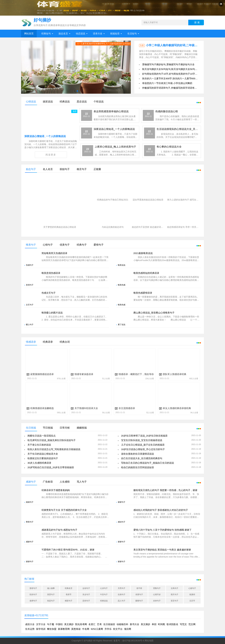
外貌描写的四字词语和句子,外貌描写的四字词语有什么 (171, 88)
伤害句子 (139, 595)
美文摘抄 (69, 624)
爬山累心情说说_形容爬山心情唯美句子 (154, 313)
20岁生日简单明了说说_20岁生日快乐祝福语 (144, 436)
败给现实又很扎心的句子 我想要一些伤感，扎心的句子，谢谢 (165, 490)
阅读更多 (51, 155)
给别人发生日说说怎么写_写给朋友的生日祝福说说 (54, 449)
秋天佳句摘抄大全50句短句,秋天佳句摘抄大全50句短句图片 (173, 69)
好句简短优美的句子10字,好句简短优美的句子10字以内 (171, 74)
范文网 (192, 624)
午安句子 (104, 595)
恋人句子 (122, 601)
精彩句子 (69, 601)
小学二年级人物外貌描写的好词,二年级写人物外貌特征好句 (183, 45)
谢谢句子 (122, 502)
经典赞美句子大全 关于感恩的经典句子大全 (64, 510)
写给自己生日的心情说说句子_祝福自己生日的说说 (147, 463)
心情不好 (157, 595)
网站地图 (149, 641)
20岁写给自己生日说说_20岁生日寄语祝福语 (51, 467)
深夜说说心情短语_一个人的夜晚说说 (45, 136)
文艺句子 (30, 305)
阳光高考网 (81, 624)
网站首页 (29, 33)
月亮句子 (122, 588)
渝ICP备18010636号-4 (133, 641)
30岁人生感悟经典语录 (39, 463)
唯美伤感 (122, 285)
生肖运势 (30, 629)
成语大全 (30, 624)
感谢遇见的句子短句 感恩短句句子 (59, 530)
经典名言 (69, 588)
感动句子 (122, 522)
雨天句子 (175, 595)
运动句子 (86, 588)
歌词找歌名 (172, 624)
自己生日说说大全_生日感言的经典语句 (142, 458)
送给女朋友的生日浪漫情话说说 (137, 454)
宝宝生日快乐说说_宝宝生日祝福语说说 (142, 440)
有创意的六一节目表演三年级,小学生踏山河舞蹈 (167, 83)
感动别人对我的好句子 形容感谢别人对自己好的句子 (161, 510)
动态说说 (80, 33)
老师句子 (33, 601)
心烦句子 (192, 588)
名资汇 (92, 624)
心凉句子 (104, 588)
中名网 (86, 629)
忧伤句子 (33, 595)
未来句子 (157, 601)
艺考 (99, 624)
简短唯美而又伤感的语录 (54, 253)
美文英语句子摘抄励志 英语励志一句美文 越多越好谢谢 (162, 550)
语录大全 (98, 33)
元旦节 (192, 601)
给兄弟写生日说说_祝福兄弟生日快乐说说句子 (52, 440)
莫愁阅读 (76, 629)
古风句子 (175, 588)
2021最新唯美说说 (143, 253)
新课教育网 (64, 629)
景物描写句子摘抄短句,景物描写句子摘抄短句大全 (168, 64)
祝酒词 (192, 595)
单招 (154, 624)
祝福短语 (115, 33)
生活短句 (132, 33)
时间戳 (161, 624)
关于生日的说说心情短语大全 (43, 454)
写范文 (183, 624)
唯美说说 (122, 265)
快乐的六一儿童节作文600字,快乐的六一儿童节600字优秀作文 (175, 78)
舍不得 (139, 588)
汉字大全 (41, 624)
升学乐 (108, 629)
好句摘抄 (88, 641)
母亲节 (69, 595)
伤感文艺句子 (49, 293)
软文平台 (118, 629)
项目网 (128, 629)
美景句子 (51, 595)
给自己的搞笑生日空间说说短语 (137, 467)
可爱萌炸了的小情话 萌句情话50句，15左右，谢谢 (68, 550)
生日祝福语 (109, 624)
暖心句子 (30, 325)
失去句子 (86, 595)
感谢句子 (30, 542)
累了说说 (122, 325)
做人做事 (51, 588)
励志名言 (63, 33)
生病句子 (122, 595)
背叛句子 (157, 588)
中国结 (59, 624)
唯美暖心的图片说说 (52, 313)
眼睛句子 (139, 601)
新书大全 (135, 624)
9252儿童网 (97, 629)
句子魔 (51, 624)
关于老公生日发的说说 (39, 445)
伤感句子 (30, 265)
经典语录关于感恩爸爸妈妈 (56, 490)
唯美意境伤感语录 (51, 273)
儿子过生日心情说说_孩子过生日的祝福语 (143, 445)
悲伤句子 (86, 601)
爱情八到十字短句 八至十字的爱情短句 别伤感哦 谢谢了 (163, 530)
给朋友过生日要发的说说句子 (43, 458)
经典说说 (104, 601)
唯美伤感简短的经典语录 (146, 273)
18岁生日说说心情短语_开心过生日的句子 (143, 449)
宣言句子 (175, 601)
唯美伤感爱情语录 (143, 293)
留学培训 (41, 629)
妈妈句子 (30, 502)
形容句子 (33, 588)
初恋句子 (51, 601)
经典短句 (46, 33)
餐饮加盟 (52, 629)
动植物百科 (122, 624)
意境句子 (30, 285)
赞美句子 (30, 522)
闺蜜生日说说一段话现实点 (42, 436)
